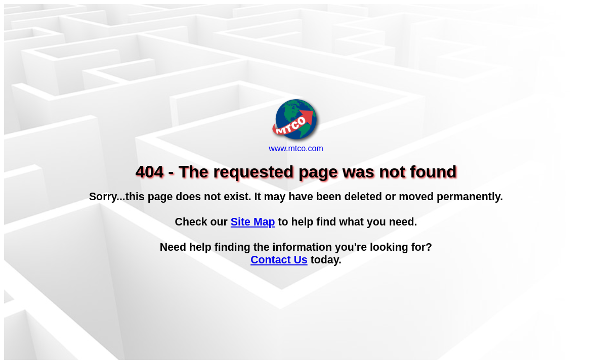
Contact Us (279, 260)
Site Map (253, 222)
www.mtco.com (296, 145)
